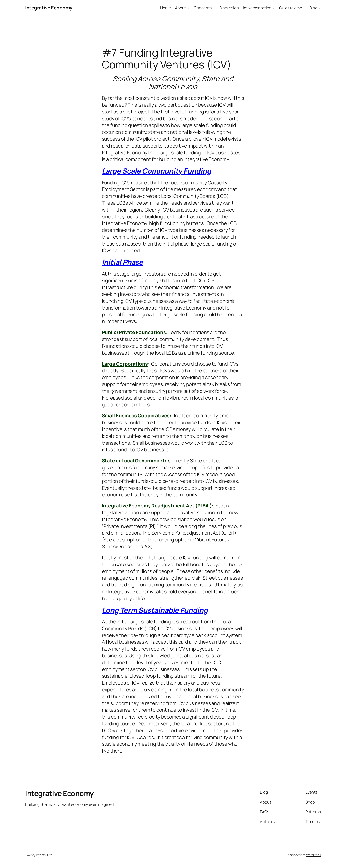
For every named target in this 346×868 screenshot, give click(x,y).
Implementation (257, 8)
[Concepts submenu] (214, 8)
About (181, 8)
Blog (313, 8)
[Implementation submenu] (274, 8)
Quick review (291, 8)
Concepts (203, 8)
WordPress (313, 855)
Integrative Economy (49, 8)
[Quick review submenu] (304, 8)
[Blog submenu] (320, 8)
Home (165, 8)
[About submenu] (188, 8)
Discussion (229, 8)
